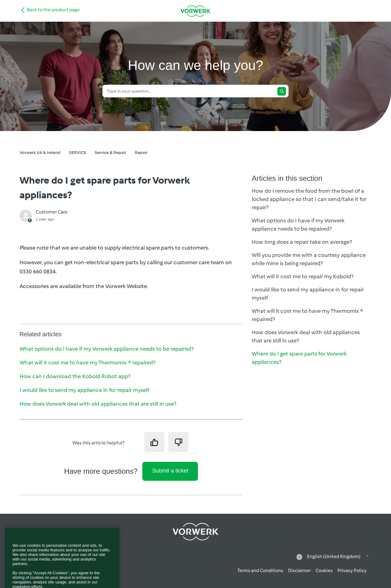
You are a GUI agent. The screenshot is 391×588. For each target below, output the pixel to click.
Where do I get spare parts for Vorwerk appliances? (299, 358)
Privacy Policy (352, 571)
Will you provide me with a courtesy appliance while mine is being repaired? (309, 259)
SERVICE (78, 153)
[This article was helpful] (154, 442)
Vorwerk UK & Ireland (40, 153)
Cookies (324, 571)
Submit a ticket (170, 471)
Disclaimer (299, 571)
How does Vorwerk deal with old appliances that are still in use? (98, 404)
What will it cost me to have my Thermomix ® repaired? (88, 363)
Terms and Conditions (260, 571)
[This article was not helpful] (178, 442)
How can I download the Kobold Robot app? (75, 376)
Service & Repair (110, 153)
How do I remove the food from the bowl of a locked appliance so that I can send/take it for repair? (309, 199)
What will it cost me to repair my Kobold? (303, 276)
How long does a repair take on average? (302, 242)
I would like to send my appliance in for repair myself (84, 390)
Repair (141, 153)
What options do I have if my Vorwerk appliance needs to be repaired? (107, 349)
